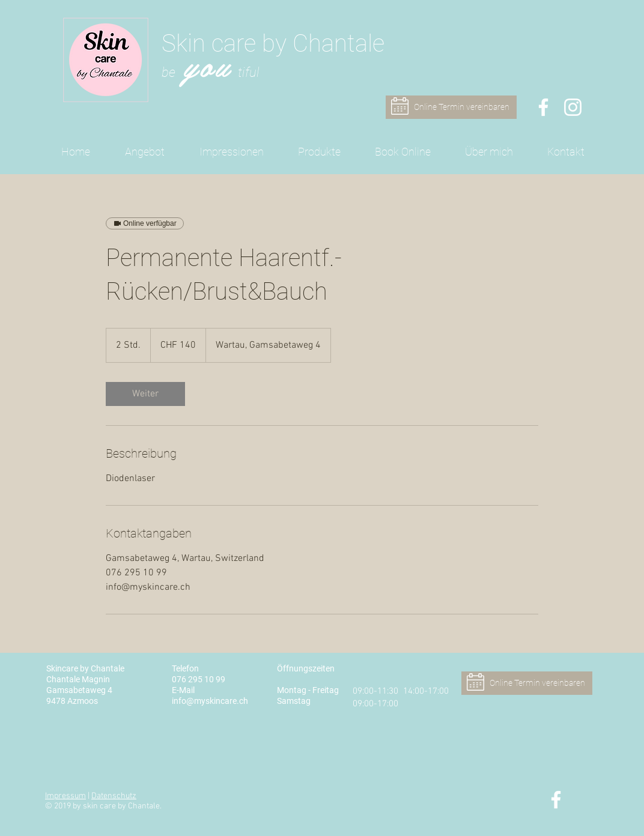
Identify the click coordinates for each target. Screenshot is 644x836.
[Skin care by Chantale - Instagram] (573, 107)
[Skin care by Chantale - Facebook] (543, 107)
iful (251, 72)
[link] (145, 394)
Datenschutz (114, 796)
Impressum (65, 796)
